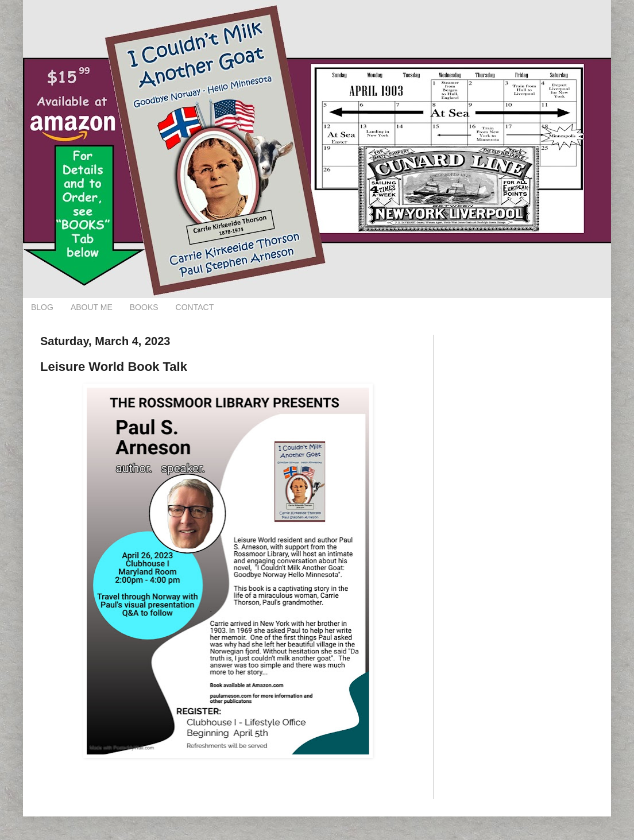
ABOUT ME (92, 307)
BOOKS (144, 307)
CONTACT (195, 307)
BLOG (42, 307)
